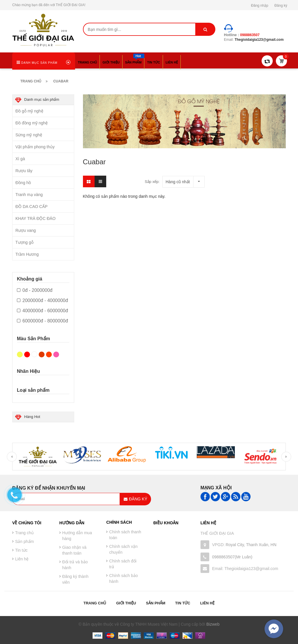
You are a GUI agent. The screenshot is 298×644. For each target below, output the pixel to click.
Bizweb (213, 624)
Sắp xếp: (152, 182)
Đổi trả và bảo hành (75, 565)
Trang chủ (24, 533)
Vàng (20, 354)
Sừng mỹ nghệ (29, 135)
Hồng (56, 354)
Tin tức (21, 550)
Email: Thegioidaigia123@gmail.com (245, 569)
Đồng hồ (23, 183)
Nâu (42, 354)
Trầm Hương (27, 254)
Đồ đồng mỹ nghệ (32, 123)
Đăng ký (281, 6)
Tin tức (183, 603)
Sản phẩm (24, 541)
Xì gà (20, 159)
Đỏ (27, 354)
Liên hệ (207, 603)
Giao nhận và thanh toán (74, 550)
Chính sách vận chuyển (123, 549)
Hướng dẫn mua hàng (77, 536)
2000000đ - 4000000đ (42, 301)
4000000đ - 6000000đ (42, 311)
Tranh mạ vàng (29, 195)
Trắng (34, 354)
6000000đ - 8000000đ (42, 321)
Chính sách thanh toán (125, 535)
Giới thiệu (126, 603)
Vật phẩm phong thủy (35, 147)
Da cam (49, 354)
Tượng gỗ (24, 242)
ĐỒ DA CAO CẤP (31, 207)
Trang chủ (95, 603)
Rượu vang (26, 230)
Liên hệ (22, 559)
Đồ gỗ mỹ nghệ (29, 111)
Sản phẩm (156, 603)
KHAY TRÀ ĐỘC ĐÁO (36, 218)
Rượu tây (24, 171)
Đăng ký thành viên (75, 579)
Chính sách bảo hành (123, 578)
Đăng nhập (260, 6)
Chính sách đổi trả (123, 564)
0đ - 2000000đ (35, 290)
